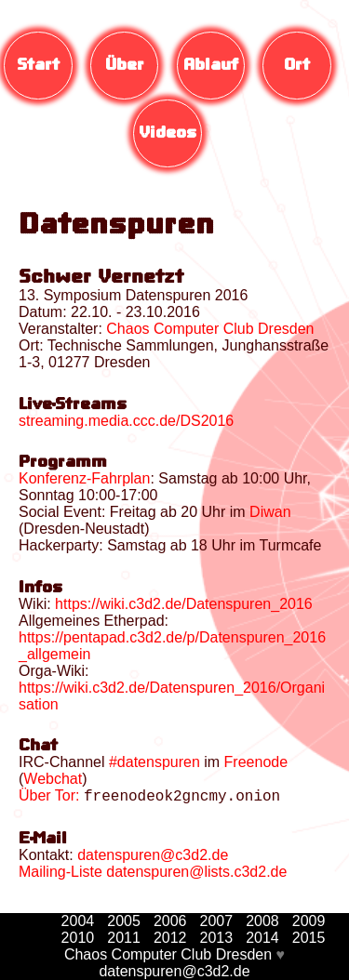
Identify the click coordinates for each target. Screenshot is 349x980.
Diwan (270, 512)
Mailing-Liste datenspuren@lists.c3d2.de (153, 874)
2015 (309, 938)
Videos (168, 133)
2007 (217, 921)
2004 (78, 921)
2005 (124, 921)
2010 (78, 938)
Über (125, 66)
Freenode (256, 762)
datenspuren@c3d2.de (153, 858)
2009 (309, 921)
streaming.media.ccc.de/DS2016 (126, 421)
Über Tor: (49, 798)
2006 (170, 921)
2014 (262, 938)
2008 (262, 921)
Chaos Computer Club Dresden (168, 954)
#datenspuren (154, 762)
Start (38, 66)
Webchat (53, 779)
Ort (297, 66)
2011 (124, 938)
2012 (170, 938)
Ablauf (211, 66)
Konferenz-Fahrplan (84, 478)
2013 (217, 938)
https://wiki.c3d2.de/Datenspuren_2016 (184, 604)
